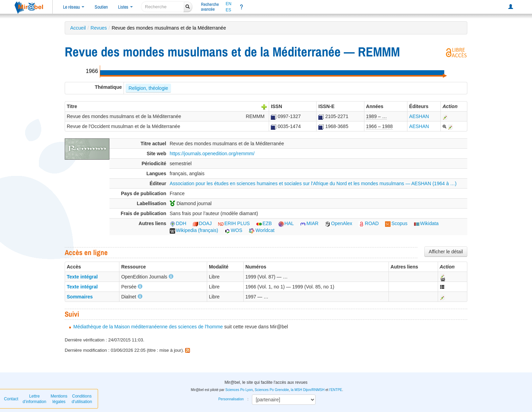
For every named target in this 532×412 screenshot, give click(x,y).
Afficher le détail (446, 252)
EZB (264, 223)
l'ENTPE (336, 390)
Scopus (396, 223)
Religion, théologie (148, 88)
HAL (286, 223)
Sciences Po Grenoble (272, 390)
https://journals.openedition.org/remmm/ (212, 154)
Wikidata (426, 223)
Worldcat (262, 230)
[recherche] (163, 7)
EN (229, 4)
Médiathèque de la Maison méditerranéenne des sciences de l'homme (148, 327)
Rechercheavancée (210, 7)
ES (228, 10)
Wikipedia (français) (194, 230)
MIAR (309, 223)
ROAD (369, 223)
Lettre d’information (35, 399)
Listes (125, 7)
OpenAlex (338, 223)
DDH (178, 223)
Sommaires (80, 297)
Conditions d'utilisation (82, 399)
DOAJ (202, 223)
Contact (11, 399)
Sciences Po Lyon (239, 390)
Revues (99, 28)
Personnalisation (231, 399)
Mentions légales (59, 399)
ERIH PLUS (234, 223)
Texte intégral (82, 277)
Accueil (78, 28)
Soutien (101, 7)
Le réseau (74, 7)
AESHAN (419, 116)
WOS (233, 230)
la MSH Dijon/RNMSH (308, 390)
